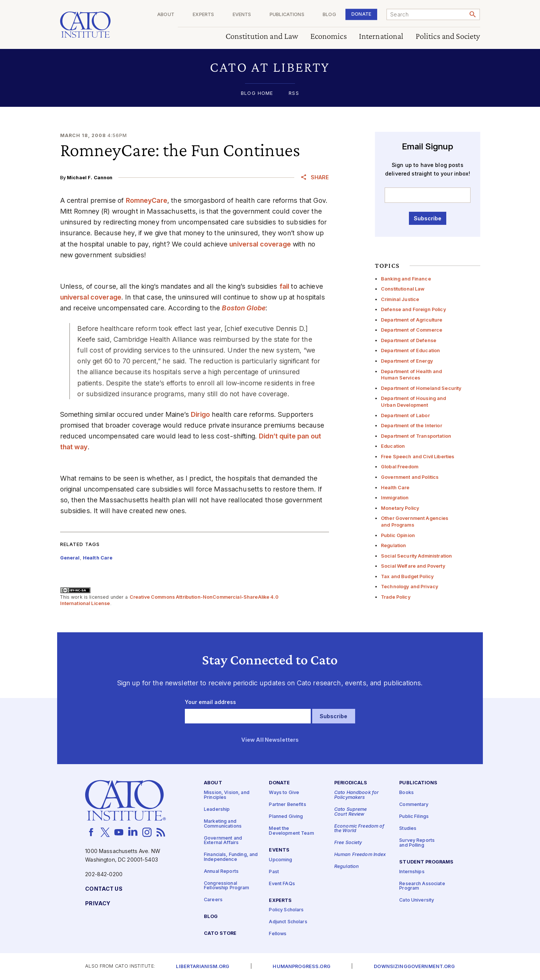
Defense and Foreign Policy (413, 309)
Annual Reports (221, 872)
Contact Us (104, 889)
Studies (408, 829)
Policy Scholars (286, 910)
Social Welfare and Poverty (413, 566)
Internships (412, 872)
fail (284, 286)
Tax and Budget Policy (407, 576)
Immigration (395, 498)
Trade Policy (396, 597)
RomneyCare (147, 200)
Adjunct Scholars (288, 922)
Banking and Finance (406, 279)
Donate (361, 14)
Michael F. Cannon (90, 178)
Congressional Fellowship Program (227, 886)
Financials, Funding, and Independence (231, 857)
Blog (329, 15)
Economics (329, 36)
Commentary (414, 805)
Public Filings (414, 817)
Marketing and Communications (223, 824)
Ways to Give (284, 793)
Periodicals (351, 783)
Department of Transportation (416, 436)
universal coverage (260, 244)
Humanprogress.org (301, 967)
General (70, 558)
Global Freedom (400, 467)
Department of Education (410, 351)
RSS (294, 94)
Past (274, 872)
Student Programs (426, 862)
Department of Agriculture (412, 320)
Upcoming (280, 860)
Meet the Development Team (291, 831)
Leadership (217, 810)
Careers (213, 900)
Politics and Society (448, 36)
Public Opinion (398, 535)
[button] (270, 67)
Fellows (278, 934)
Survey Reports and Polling (417, 843)
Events (242, 15)
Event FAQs (282, 884)
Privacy (98, 904)
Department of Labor (405, 415)
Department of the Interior (412, 426)
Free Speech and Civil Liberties (418, 457)
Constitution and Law (262, 36)
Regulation (393, 545)
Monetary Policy (400, 508)
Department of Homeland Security (421, 388)
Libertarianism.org (203, 967)
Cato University (417, 900)
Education (393, 446)
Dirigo (200, 414)
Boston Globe (244, 308)
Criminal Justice (400, 299)
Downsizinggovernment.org (414, 967)
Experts (203, 15)
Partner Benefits (287, 805)
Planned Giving (286, 817)
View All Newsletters (270, 740)
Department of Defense (409, 340)
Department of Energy (407, 361)
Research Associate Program (422, 886)
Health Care (395, 488)
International (381, 36)
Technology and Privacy (409, 587)
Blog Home (257, 94)
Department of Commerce (412, 330)
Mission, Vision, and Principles (227, 795)
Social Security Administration (416, 556)
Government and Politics (410, 477)
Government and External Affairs (223, 841)
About (166, 15)
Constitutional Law (403, 289)
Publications (287, 15)
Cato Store (220, 934)
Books (406, 793)
